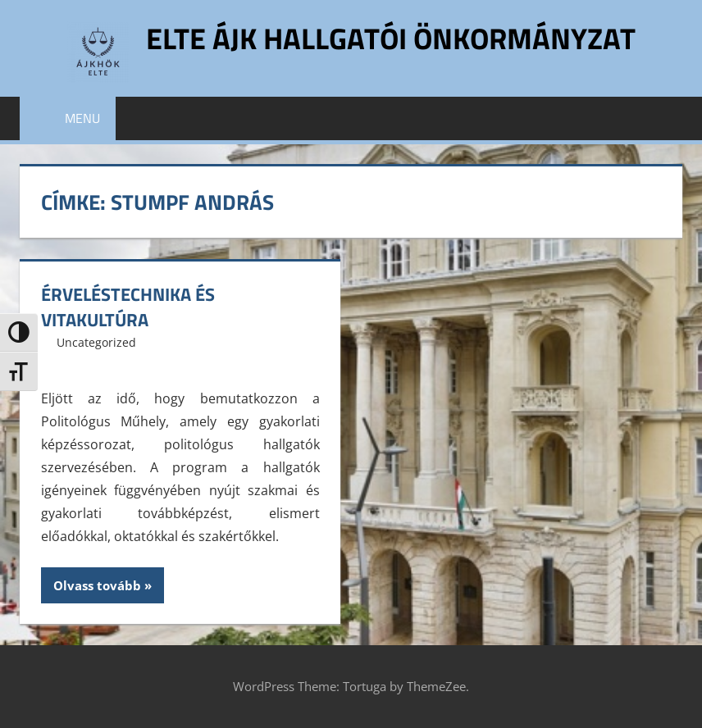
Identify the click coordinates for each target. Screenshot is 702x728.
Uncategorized (96, 342)
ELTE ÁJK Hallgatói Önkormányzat (391, 38)
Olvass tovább (97, 585)
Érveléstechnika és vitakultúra (128, 307)
